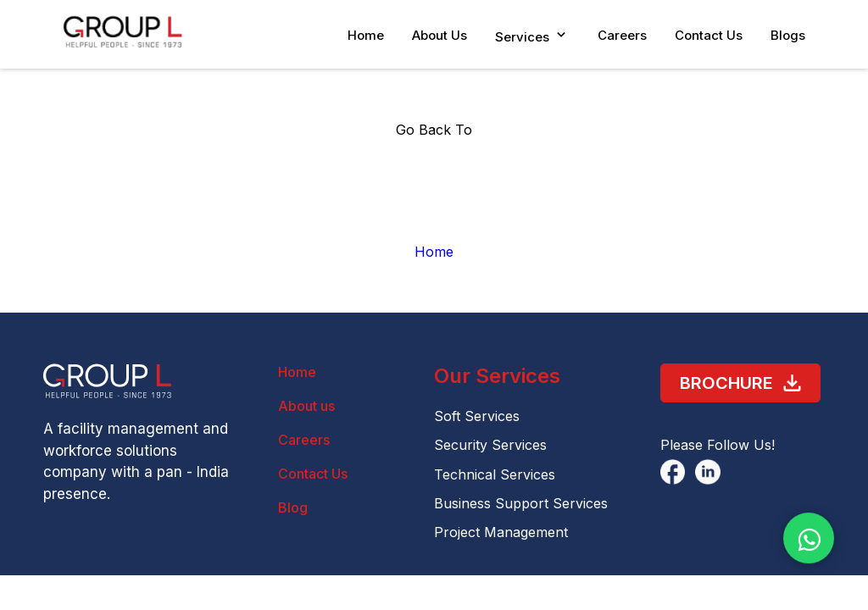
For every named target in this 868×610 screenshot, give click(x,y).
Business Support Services (521, 503)
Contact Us (709, 35)
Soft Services (477, 416)
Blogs (788, 35)
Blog (293, 507)
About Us (440, 35)
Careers (622, 35)
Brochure (740, 383)
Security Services (490, 445)
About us (306, 406)
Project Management (501, 532)
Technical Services (495, 474)
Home (366, 35)
